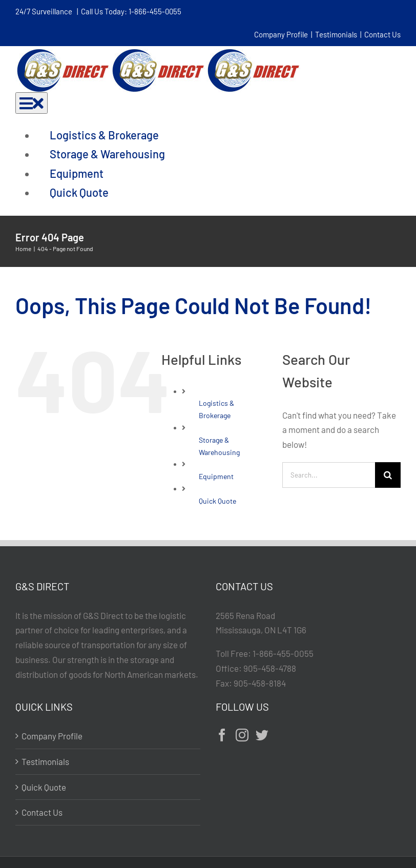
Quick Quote (217, 501)
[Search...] (329, 475)
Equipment (216, 476)
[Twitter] (262, 735)
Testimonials (336, 34)
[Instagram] (242, 735)
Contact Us (382, 34)
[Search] (388, 475)
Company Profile (281, 34)
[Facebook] (222, 735)
